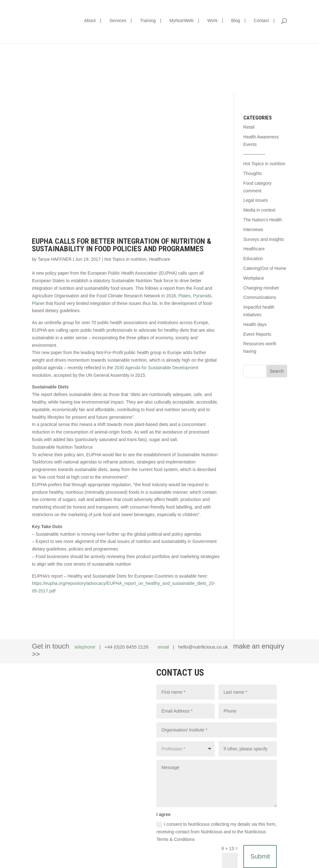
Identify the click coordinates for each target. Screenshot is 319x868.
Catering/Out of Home (265, 268)
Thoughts (252, 173)
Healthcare (159, 259)
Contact (261, 21)
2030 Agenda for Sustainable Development (156, 368)
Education (253, 259)
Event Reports (257, 334)
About (90, 21)
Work (212, 21)
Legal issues (256, 200)
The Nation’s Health (263, 220)
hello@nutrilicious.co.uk (203, 647)
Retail (249, 127)
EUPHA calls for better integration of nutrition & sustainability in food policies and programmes (122, 245)
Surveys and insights (264, 239)
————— (254, 154)
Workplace (254, 278)
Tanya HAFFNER (55, 259)
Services (118, 21)
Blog (236, 21)
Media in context (259, 210)
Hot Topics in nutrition (125, 259)
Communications (260, 297)
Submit (260, 856)
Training (148, 21)
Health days (255, 324)
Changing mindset (261, 288)
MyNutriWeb (182, 21)
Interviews (253, 230)
